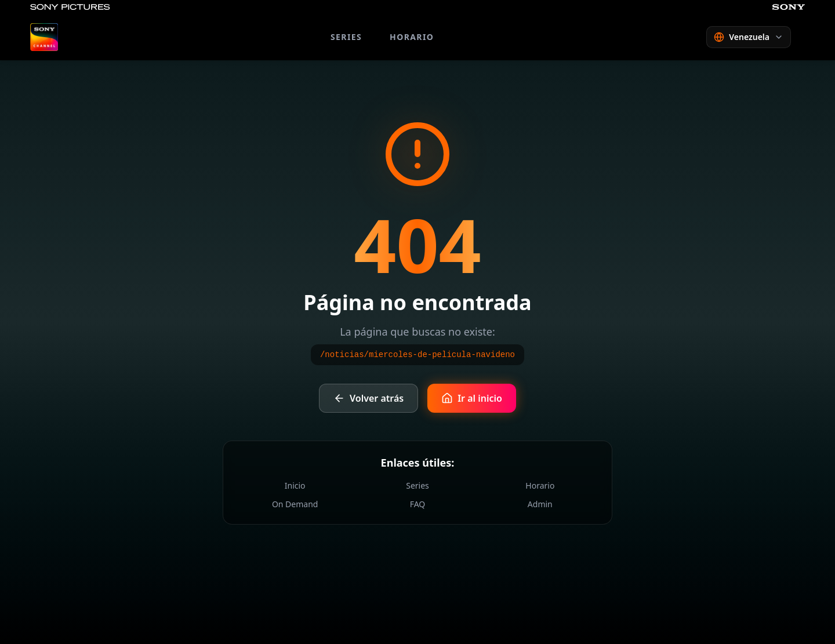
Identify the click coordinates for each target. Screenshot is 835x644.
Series (418, 485)
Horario (540, 485)
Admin (540, 504)
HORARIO (412, 37)
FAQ (418, 504)
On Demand (295, 504)
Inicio (295, 485)
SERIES (346, 37)
